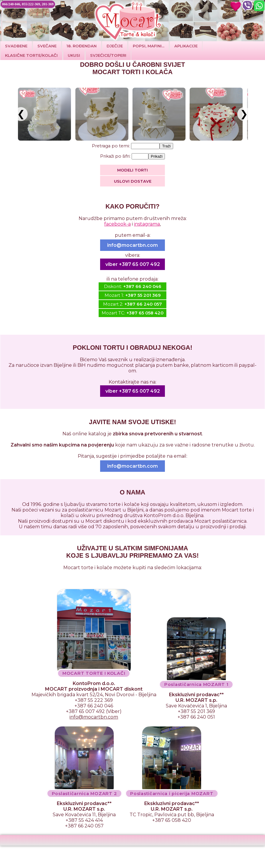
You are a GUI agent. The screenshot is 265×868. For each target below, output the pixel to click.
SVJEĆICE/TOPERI (108, 55)
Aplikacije (186, 46)
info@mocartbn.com (132, 245)
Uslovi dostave (133, 181)
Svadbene (16, 46)
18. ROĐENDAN (82, 46)
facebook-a (117, 224)
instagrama (147, 224)
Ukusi (74, 55)
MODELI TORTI (132, 170)
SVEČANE (47, 46)
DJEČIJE (115, 46)
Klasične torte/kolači (31, 55)
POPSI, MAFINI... (149, 46)
